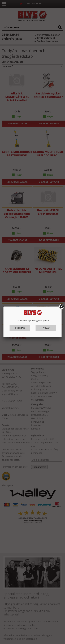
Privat (46, 328)
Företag (20, 328)
